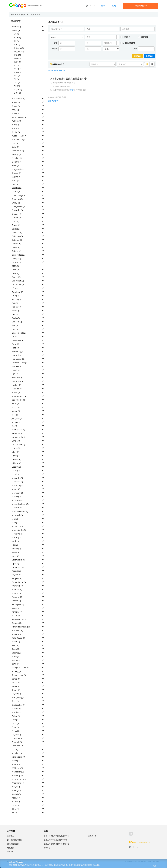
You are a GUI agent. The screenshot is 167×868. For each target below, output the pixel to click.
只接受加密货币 (128, 43)
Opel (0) (15, 563)
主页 (71, 90)
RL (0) (17, 65)
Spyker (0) (16, 694)
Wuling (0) (16, 790)
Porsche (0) (17, 597)
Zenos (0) (16, 805)
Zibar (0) (15, 809)
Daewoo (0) (17, 232)
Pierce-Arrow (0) (19, 582)
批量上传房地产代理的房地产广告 (56, 836)
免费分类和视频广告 (140, 842)
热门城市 (20, 862)
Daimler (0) (17, 240)
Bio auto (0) (17, 162)
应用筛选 (149, 56)
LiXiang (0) (16, 463)
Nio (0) (15, 545)
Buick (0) (16, 180)
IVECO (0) (16, 407)
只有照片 (125, 37)
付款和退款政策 (13, 844)
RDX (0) (18, 62)
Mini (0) (15, 523)
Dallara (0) (16, 244)
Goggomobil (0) (19, 333)
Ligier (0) (16, 456)
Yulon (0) (16, 802)
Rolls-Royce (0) (18, 638)
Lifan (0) (15, 452)
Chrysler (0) (17, 214)
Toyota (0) (16, 735)
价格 (55, 43)
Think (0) (16, 731)
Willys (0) (16, 787)
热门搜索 (10, 862)
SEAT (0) (15, 664)
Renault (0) (17, 623)
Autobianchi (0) (19, 139)
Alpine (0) (16, 106)
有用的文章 (92, 836)
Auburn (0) (17, 121)
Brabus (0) (16, 173)
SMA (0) (15, 686)
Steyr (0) (15, 701)
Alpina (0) (16, 102)
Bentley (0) (17, 154)
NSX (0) (18, 58)
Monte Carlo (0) (19, 530)
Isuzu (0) (16, 403)
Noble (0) (16, 552)
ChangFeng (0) (18, 195)
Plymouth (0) (17, 586)
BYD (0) (15, 184)
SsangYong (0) (18, 697)
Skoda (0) (16, 682)
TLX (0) (17, 82)
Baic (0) (15, 143)
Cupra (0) (16, 225)
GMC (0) (15, 329)
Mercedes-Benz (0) (20, 504)
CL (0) (17, 34)
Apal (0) (15, 113)
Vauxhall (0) (17, 753)
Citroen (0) (17, 217)
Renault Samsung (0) (21, 627)
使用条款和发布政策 (15, 840)
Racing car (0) (18, 604)
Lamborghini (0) (19, 437)
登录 (103, 5)
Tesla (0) (15, 727)
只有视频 (143, 37)
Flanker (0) (17, 307)
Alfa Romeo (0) (18, 99)
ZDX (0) (18, 93)
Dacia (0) (16, 229)
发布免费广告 (140, 6)
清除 (135, 49)
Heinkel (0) (17, 355)
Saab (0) (15, 645)
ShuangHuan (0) (19, 675)
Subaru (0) (16, 708)
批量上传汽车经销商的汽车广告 (56, 840)
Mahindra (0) (18, 478)
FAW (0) (15, 296)
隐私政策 (11, 848)
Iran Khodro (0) (19, 400)
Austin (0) (16, 132)
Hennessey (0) (18, 359)
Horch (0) (16, 370)
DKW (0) (15, 273)
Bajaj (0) (15, 147)
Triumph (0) (17, 742)
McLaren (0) (17, 500)
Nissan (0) (16, 549)
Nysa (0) (15, 556)
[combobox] (67, 37)
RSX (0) (17, 72)
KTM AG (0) (17, 433)
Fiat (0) (15, 303)
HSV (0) (15, 374)
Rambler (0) (17, 612)
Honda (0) (16, 366)
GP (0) (14, 337)
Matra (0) (16, 489)
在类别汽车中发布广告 (57, 70)
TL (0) (17, 79)
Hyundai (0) (17, 389)
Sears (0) (16, 660)
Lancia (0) (16, 441)
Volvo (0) (16, 761)
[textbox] (101, 37)
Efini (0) (15, 288)
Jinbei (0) (16, 422)
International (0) (19, 396)
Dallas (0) (16, 247)
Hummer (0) (17, 381)
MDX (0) (18, 55)
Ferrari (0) (16, 299)
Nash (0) (15, 541)
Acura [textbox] (54, 37)
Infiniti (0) (16, 392)
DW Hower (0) (18, 284)
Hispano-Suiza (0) (20, 363)
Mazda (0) (16, 496)
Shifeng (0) (17, 671)
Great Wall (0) (18, 340)
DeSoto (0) (16, 262)
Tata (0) (15, 720)
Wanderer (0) (18, 772)
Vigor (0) (18, 89)
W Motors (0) (18, 768)
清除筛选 (137, 56)
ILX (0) (17, 44)
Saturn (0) (16, 653)
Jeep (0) (15, 415)
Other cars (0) (18, 567)
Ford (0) (15, 311)
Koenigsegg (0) (18, 429)
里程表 (55, 49)
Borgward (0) (18, 169)
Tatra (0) (16, 723)
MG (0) (15, 519)
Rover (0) (16, 641)
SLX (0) (17, 76)
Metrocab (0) (17, 515)
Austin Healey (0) (19, 136)
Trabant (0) (17, 738)
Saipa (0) (16, 649)
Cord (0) (15, 221)
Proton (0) (16, 601)
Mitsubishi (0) (18, 526)
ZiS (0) (14, 813)
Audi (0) (15, 125)
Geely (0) (16, 318)
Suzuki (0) (16, 712)
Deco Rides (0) (18, 255)
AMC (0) (15, 110)
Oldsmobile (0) (18, 560)
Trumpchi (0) (17, 746)
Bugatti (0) (16, 177)
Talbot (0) (16, 716)
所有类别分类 (53, 101)
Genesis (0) (17, 322)
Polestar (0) (17, 589)
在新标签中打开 (57, 64)
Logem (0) (16, 467)
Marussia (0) (17, 482)
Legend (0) (19, 51)
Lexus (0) (16, 448)
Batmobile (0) (18, 151)
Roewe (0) (16, 634)
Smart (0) (16, 690)
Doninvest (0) (18, 281)
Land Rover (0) (18, 444)
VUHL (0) (16, 764)
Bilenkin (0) (17, 158)
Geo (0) (15, 325)
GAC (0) (15, 314)
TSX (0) (17, 86)
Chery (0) (16, 203)
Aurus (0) (16, 128)
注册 (114, 5)
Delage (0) (16, 258)
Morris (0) (16, 537)
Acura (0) (16, 30)
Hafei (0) (16, 348)
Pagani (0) (16, 571)
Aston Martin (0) (19, 117)
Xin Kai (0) (16, 794)
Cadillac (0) (17, 188)
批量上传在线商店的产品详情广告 (56, 844)
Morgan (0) (17, 534)
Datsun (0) (16, 251)
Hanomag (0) (18, 351)
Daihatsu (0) (17, 236)
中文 (90, 6)
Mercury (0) (17, 508)
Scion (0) (16, 656)
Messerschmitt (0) (20, 511)
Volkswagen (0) (19, 757)
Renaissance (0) (19, 619)
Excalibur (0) (17, 292)
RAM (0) (15, 608)
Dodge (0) (16, 277)
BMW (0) (16, 165)
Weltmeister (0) (19, 779)
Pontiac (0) (17, 593)
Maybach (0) (17, 493)
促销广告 (47, 848)
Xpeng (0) (16, 798)
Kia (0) (15, 426)
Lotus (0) (16, 470)
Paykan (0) (16, 575)
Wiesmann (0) (18, 783)
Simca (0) (16, 679)
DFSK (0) (15, 270)
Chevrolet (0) (18, 210)
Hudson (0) (17, 377)
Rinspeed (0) (17, 630)
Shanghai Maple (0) (20, 668)
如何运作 (11, 836)
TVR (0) (15, 749)
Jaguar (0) (16, 411)
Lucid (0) (16, 474)
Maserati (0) (17, 485)
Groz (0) (15, 344)
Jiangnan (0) (17, 418)
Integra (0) (19, 48)
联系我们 (11, 852)
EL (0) (17, 41)
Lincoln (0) (16, 459)
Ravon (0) (16, 615)
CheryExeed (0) (19, 206)
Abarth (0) (16, 27)
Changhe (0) (17, 199)
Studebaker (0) (18, 705)
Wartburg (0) (17, 775)
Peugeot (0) (17, 578)
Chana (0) (16, 191)
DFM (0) (15, 266)
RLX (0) (17, 69)
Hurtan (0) (16, 385)
